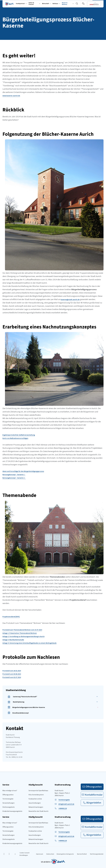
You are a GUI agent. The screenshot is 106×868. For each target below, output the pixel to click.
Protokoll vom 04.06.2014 (12, 674)
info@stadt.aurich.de (66, 804)
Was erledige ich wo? (10, 791)
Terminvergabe (8, 799)
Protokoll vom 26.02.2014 (12, 671)
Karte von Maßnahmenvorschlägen (15, 438)
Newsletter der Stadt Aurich (38, 811)
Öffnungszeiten (8, 795)
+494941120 (63, 808)
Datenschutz (50, 854)
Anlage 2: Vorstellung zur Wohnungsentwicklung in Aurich (23, 636)
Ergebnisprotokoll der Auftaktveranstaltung (19, 435)
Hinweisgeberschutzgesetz (65, 854)
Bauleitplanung (16, 702)
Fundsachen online (35, 799)
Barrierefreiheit (82, 854)
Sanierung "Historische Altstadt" (22, 697)
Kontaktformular (92, 795)
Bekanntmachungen (36, 807)
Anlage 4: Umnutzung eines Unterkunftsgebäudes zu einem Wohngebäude (30, 643)
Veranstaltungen (8, 803)
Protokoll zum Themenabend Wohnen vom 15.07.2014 (22, 630)
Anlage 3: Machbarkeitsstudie (13, 640)
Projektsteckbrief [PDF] (11, 617)
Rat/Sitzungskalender (97, 854)
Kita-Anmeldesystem (36, 795)
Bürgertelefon (92, 803)
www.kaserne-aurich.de (11, 96)
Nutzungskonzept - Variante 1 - (14, 475)
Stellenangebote (9, 807)
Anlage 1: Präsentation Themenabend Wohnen (20, 633)
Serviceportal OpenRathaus (38, 791)
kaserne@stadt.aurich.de (70, 300)
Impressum (40, 854)
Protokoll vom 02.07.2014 (12, 677)
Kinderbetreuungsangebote (12, 811)
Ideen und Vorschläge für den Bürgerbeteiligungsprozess (23, 471)
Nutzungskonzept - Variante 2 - (14, 478)
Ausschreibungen (35, 803)
